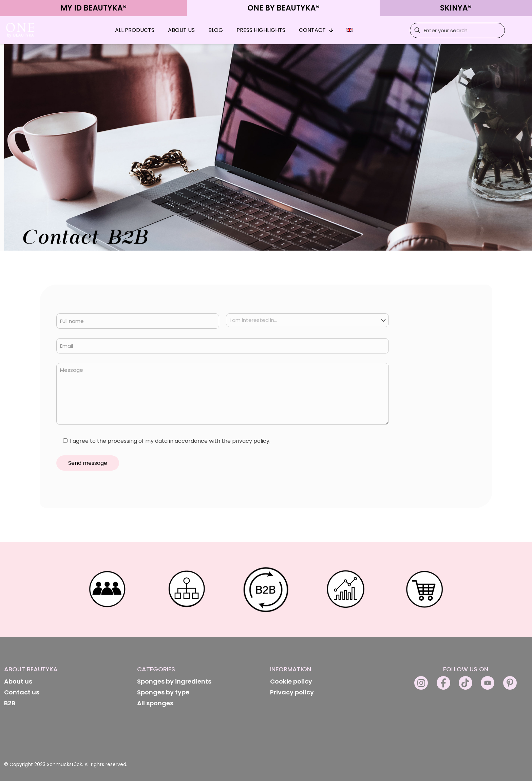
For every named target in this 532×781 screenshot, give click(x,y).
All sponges (155, 703)
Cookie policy (291, 681)
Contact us (22, 692)
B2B (10, 703)
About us (18, 681)
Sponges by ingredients (174, 681)
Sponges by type (163, 692)
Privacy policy (292, 692)
